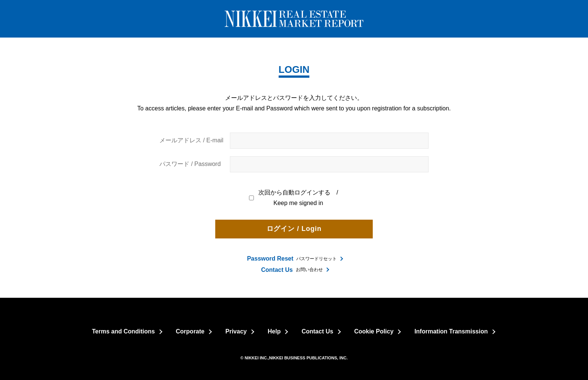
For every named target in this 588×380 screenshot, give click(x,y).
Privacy (236, 331)
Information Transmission (451, 331)
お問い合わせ (292, 270)
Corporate (190, 331)
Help (274, 331)
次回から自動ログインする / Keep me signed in (294, 198)
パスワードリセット (292, 259)
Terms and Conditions (123, 331)
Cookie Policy (374, 331)
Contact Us (317, 331)
